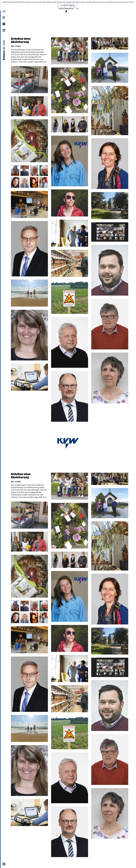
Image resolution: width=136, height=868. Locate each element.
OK (77, 8)
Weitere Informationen (66, 8)
